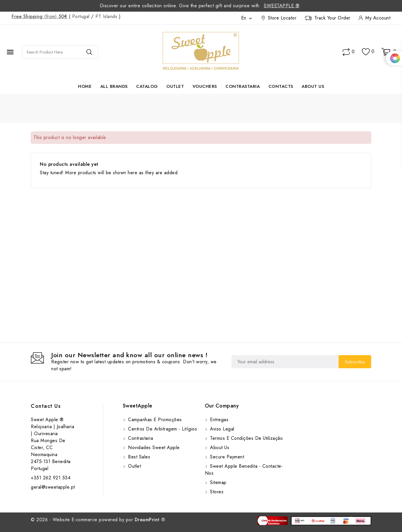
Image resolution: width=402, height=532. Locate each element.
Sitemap (218, 482)
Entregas (219, 420)
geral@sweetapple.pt (53, 487)
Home (85, 86)
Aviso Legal (222, 429)
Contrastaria (243, 86)
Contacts (281, 86)
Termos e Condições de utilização (246, 438)
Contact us (46, 406)
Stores (216, 492)
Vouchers (205, 86)
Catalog (147, 86)
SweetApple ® (282, 6)
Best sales (138, 457)
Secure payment (226, 457)
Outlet (175, 86)
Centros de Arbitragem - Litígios (162, 429)
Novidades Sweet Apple (153, 448)
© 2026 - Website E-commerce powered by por (98, 520)
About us (313, 86)
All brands (114, 86)
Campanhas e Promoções (154, 420)
